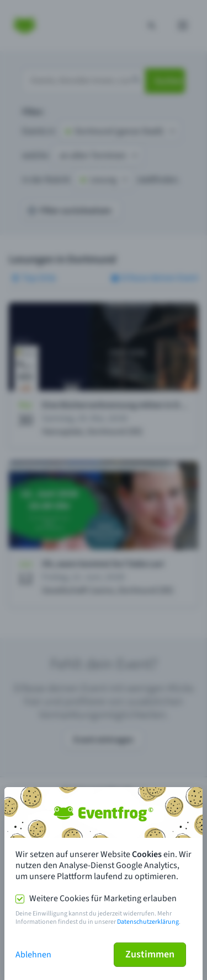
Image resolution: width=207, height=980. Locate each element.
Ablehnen (33, 955)
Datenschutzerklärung (148, 922)
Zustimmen (150, 954)
